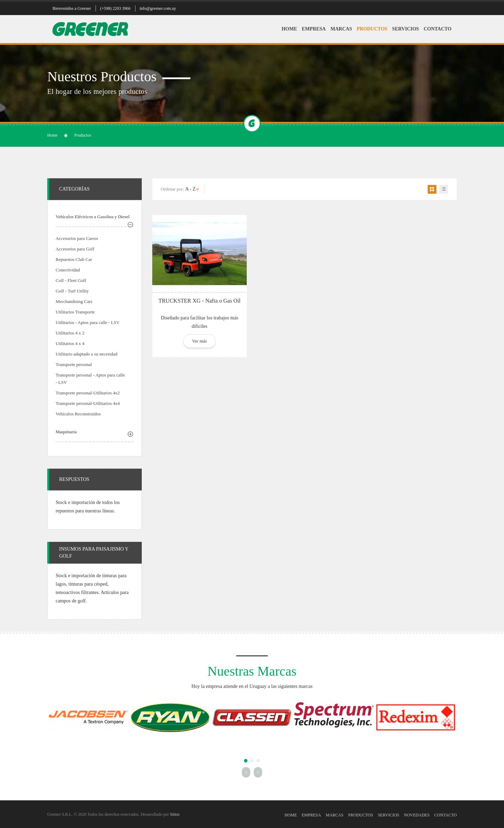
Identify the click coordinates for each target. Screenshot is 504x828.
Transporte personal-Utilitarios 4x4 (88, 403)
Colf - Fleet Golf (71, 280)
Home (289, 29)
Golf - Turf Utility (72, 291)
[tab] (94, 218)
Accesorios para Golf (75, 249)
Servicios (405, 29)
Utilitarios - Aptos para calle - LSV (88, 322)
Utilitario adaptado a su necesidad (86, 354)
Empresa (314, 29)
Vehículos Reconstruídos (78, 414)
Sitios (175, 814)
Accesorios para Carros (77, 238)
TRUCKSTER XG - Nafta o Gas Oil (200, 301)
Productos (372, 29)
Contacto (437, 29)
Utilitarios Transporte (75, 312)
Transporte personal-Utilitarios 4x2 (88, 393)
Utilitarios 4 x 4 (70, 343)
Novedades (417, 815)
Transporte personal (74, 364)
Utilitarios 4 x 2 (70, 333)
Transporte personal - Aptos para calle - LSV (90, 379)
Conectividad (68, 270)
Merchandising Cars (74, 301)
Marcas (341, 29)
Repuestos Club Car (74, 259)
